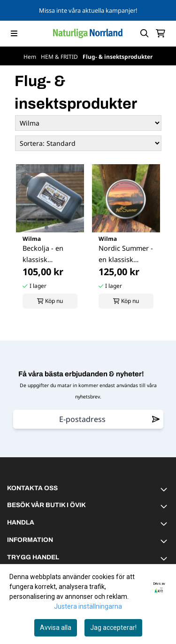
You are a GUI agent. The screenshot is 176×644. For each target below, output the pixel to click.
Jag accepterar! (113, 628)
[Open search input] (145, 33)
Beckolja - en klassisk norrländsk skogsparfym (43, 254)
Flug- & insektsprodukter (118, 57)
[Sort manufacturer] (88, 123)
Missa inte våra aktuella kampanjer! (88, 10)
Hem (31, 57)
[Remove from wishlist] (156, 419)
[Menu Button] (14, 33)
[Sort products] (88, 143)
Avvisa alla (56, 628)
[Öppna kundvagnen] (161, 33)
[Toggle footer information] (165, 489)
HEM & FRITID (60, 57)
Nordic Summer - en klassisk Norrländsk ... (126, 254)
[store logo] (88, 33)
